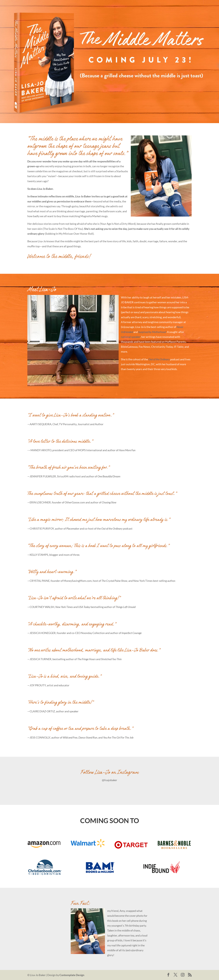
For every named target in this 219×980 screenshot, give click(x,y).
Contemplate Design (72, 975)
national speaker (131, 337)
